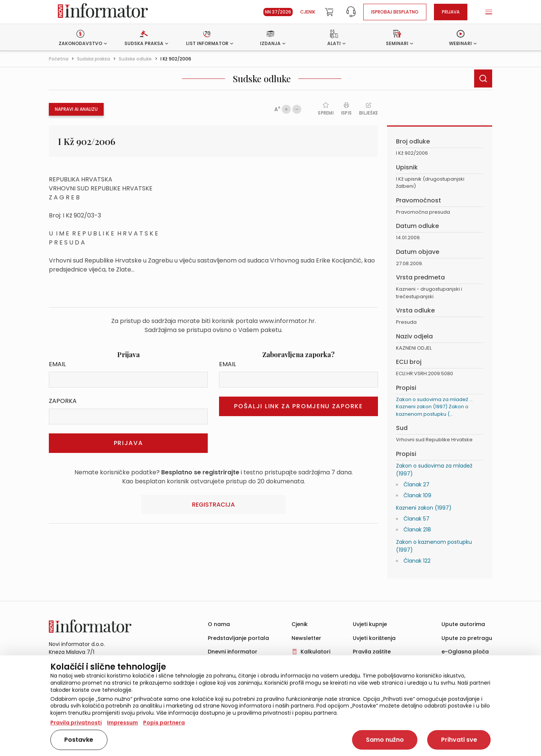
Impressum (122, 723)
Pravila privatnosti (76, 723)
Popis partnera (164, 723)
